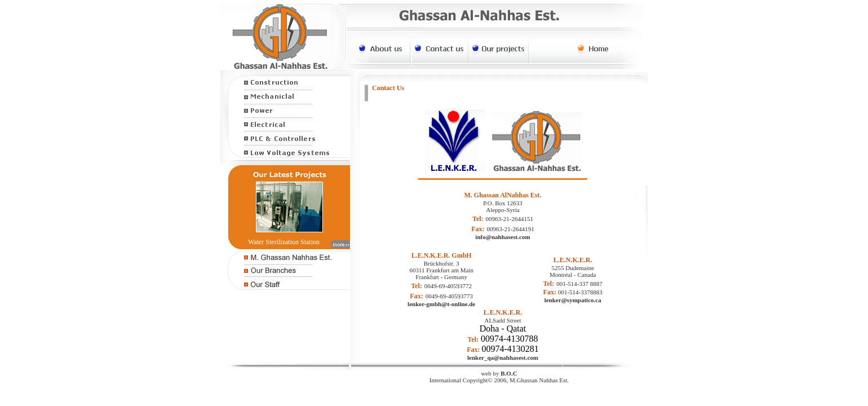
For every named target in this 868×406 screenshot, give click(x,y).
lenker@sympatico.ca (573, 300)
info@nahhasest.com (502, 237)
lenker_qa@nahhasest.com (503, 358)
